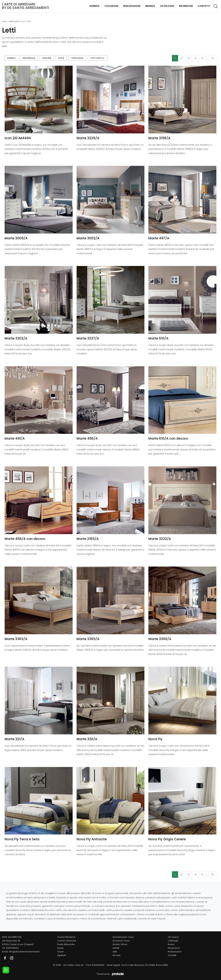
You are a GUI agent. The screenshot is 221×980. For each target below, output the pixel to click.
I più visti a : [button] (98, 58)
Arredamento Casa (17, 22)
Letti (29, 22)
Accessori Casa (121, 941)
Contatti (204, 6)
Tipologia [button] (77, 58)
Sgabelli (62, 955)
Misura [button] (47, 58)
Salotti (116, 948)
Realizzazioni (132, 6)
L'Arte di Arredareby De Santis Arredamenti (25, 6)
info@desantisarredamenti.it (24, 952)
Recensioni (186, 6)
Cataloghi (167, 6)
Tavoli (60, 952)
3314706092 (12, 948)
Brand (171, 944)
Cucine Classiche (67, 941)
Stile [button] (61, 58)
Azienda (94, 6)
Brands (150, 6)
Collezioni (111, 6)
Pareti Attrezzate (66, 944)
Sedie (60, 948)
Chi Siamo (173, 937)
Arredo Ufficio (120, 944)
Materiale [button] (29, 58)
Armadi (116, 955)
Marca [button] (11, 58)
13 (212, 58)
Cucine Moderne (66, 937)
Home (4, 22)
